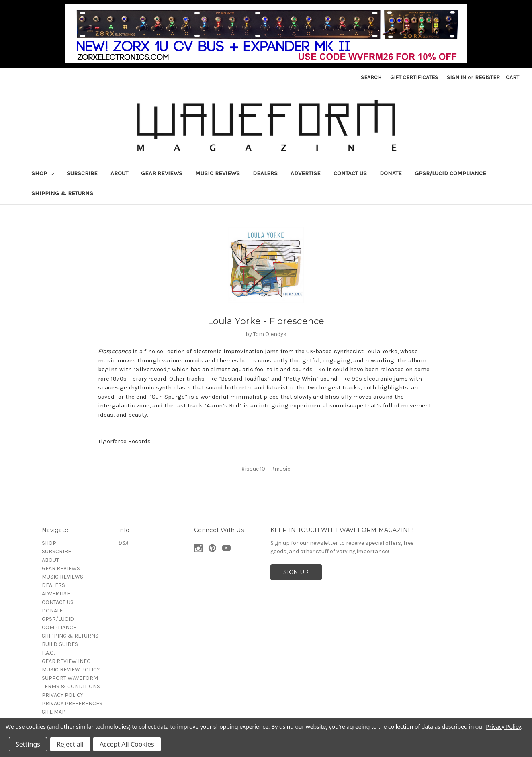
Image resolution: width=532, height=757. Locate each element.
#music (281, 469)
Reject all (70, 744)
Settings (28, 744)
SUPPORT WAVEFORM (70, 678)
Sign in (456, 77)
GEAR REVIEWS (162, 173)
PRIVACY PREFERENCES (72, 703)
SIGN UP (296, 572)
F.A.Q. (48, 653)
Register (487, 77)
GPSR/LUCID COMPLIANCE (450, 173)
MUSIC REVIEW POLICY (71, 670)
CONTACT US (350, 173)
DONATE (391, 173)
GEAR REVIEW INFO (66, 661)
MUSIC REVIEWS (218, 173)
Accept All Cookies (127, 744)
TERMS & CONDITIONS (71, 686)
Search (371, 77)
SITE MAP (54, 712)
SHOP (43, 173)
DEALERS (265, 173)
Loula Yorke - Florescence (266, 321)
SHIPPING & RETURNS (62, 193)
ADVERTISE (306, 173)
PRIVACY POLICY (62, 695)
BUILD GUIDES (60, 644)
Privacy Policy (503, 727)
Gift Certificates (414, 77)
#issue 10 (253, 469)
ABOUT (119, 173)
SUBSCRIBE (82, 173)
